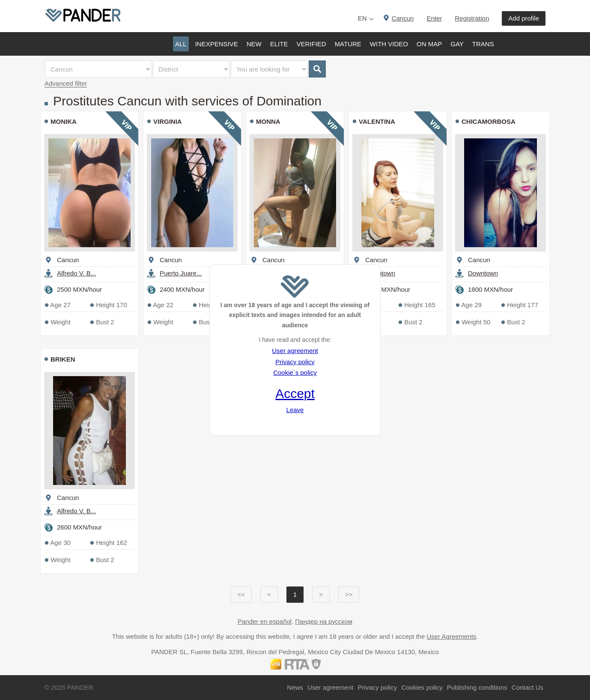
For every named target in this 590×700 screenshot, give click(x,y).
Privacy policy (295, 362)
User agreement (295, 351)
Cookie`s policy (295, 372)
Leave (295, 410)
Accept (295, 393)
